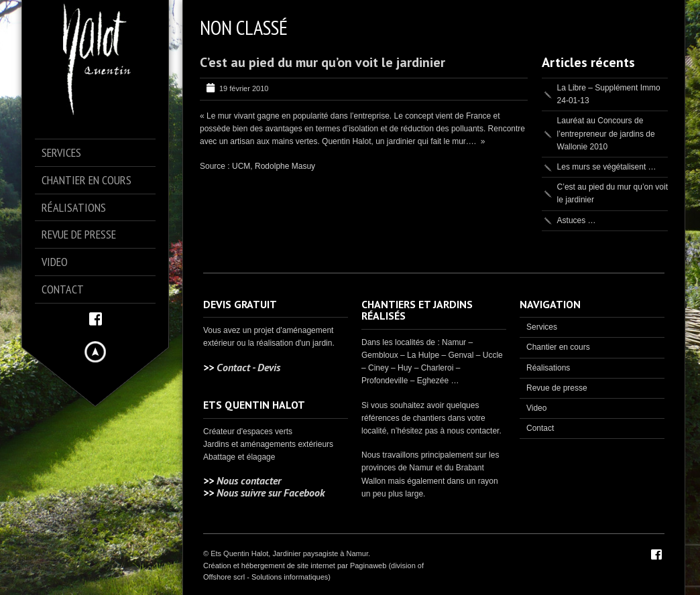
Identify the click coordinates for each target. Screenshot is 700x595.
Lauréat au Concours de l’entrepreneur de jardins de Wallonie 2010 (606, 133)
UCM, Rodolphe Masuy (274, 166)
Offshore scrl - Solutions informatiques (266, 577)
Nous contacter (249, 480)
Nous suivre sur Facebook (271, 492)
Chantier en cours (558, 347)
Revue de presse (557, 388)
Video (536, 408)
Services (542, 327)
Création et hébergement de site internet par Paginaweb (295, 566)
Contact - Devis (248, 367)
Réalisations (548, 368)
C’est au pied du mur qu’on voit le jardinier (323, 62)
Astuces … (577, 220)
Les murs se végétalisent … (607, 167)
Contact (540, 428)
